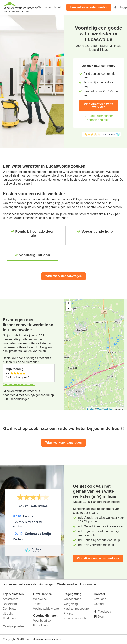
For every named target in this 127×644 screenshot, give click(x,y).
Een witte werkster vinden (89, 7)
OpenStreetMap (105, 409)
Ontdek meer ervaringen (19, 384)
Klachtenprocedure (76, 609)
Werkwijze (44, 7)
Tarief (57, 7)
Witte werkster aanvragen (64, 276)
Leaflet (90, 409)
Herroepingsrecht (75, 618)
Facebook (104, 612)
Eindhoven (10, 618)
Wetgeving (71, 604)
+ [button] (68, 303)
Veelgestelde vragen (47, 609)
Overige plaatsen (14, 626)
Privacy (68, 614)
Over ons (100, 599)
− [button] (68, 309)
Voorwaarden (72, 599)
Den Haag (10, 609)
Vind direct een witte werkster (98, 106)
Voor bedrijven (43, 621)
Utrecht (8, 614)
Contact (99, 604)
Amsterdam (11, 599)
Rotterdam (10, 604)
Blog (100, 617)
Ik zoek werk (41, 625)
